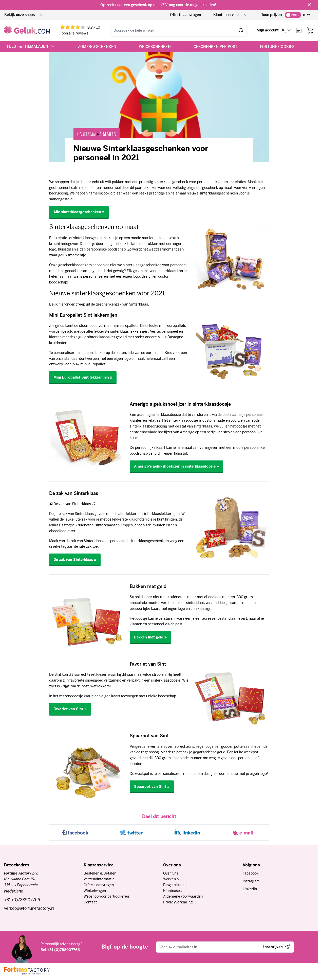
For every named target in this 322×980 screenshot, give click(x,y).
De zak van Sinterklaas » (75, 560)
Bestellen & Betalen (100, 873)
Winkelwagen (95, 891)
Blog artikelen (175, 885)
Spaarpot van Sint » (152, 787)
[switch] (293, 15)
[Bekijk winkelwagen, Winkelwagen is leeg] (310, 30)
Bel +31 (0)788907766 (60, 950)
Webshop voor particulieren (106, 896)
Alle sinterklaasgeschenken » (79, 212)
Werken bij (172, 879)
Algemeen (108, 134)
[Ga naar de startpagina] (27, 30)
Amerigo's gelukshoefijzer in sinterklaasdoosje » (176, 466)
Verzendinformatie (99, 879)
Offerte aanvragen (185, 15)
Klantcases (172, 891)
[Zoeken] (241, 30)
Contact (90, 902)
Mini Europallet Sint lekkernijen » (83, 377)
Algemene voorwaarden (183, 896)
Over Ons (171, 873)
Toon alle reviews (74, 33)
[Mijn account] (274, 30)
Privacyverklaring (178, 902)
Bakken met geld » (150, 637)
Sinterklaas (86, 134)
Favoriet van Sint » (70, 709)
